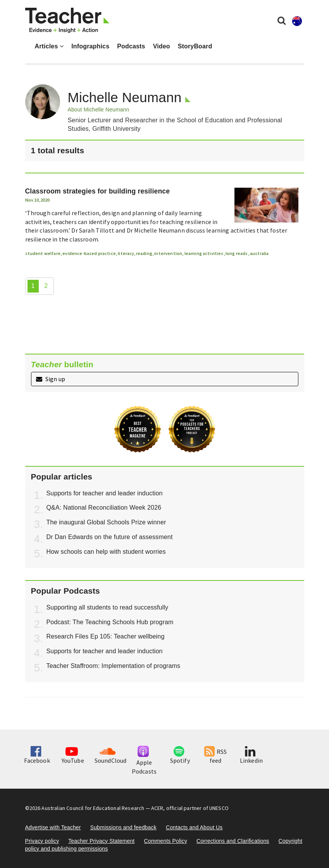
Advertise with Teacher (53, 827)
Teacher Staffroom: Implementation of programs (114, 666)
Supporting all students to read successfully (108, 607)
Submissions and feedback (123, 827)
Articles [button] (49, 46)
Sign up (51, 379)
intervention (168, 253)
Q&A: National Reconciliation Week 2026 (104, 508)
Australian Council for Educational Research (93, 808)
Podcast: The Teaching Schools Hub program (110, 622)
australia (259, 253)
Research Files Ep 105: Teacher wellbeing (106, 636)
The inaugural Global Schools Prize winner (106, 522)
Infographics (90, 46)
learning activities (204, 253)
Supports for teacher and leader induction (105, 493)
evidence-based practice (89, 253)
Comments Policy (165, 841)
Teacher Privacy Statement (101, 841)
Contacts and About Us (194, 827)
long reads (237, 253)
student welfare (43, 253)
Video (162, 46)
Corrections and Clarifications (233, 841)
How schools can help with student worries (106, 552)
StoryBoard (195, 46)
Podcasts (131, 46)
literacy (126, 253)
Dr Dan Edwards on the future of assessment (110, 537)
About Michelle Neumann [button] (99, 110)
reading (144, 253)
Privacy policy (42, 841)
